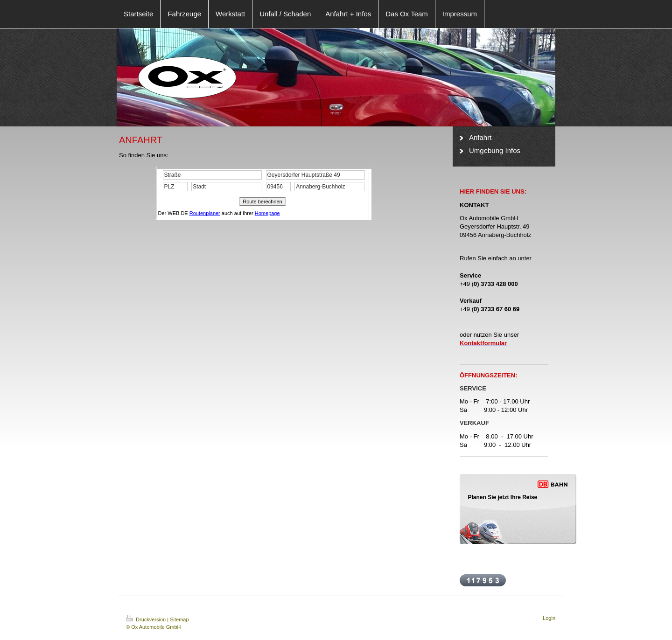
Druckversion (147, 619)
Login (549, 618)
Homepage (267, 213)
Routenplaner (205, 213)
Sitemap (179, 619)
